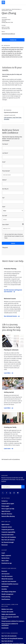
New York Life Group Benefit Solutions (12, 638)
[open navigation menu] (24, 2)
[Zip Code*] (13, 220)
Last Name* (5, 153)
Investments (5, 586)
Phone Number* (6, 171)
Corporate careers (7, 527)
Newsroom (5, 545)
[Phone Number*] (13, 175)
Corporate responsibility (8, 532)
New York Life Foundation (9, 537)
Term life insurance (7, 576)
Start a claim (5, 561)
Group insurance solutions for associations (10, 624)
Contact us (5, 501)
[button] (23, 224)
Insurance (4, 571)
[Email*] (13, 166)
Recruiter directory (7, 514)
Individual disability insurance (10, 584)
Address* (4, 180)
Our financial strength (8, 542)
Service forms (5, 558)
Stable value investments (9, 614)
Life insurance (6, 574)
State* (4, 207)
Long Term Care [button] (17, 117)
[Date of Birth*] (13, 229)
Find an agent (5, 506)
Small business (6, 599)
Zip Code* (5, 216)
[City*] (13, 202)
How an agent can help (8, 509)
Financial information (8, 535)
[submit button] (13, 243)
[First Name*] (13, 148)
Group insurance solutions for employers (13, 621)
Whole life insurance (7, 579)
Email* (4, 162)
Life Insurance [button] (8, 117)
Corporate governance (8, 530)
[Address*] (13, 184)
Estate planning (6, 597)
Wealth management (7, 594)
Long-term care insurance (9, 581)
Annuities (4, 589)
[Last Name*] (13, 157)
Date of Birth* (6, 224)
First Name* (5, 144)
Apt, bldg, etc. (5, 189)
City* (3, 198)
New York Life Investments (9, 636)
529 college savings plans (9, 592)
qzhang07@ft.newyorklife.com (8, 34)
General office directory (8, 516)
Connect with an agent (8, 504)
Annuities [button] (7, 119)
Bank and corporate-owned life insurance (10, 618)
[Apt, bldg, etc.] (13, 193)
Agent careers (5, 524)
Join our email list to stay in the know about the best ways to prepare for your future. (14, 236)
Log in (3, 553)
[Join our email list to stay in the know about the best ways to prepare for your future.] (3, 234)
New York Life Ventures (8, 540)
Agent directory (6, 511)
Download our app (7, 563)
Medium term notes (7, 609)
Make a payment (6, 555)
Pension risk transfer (7, 612)
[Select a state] (13, 211)
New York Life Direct (7, 641)
